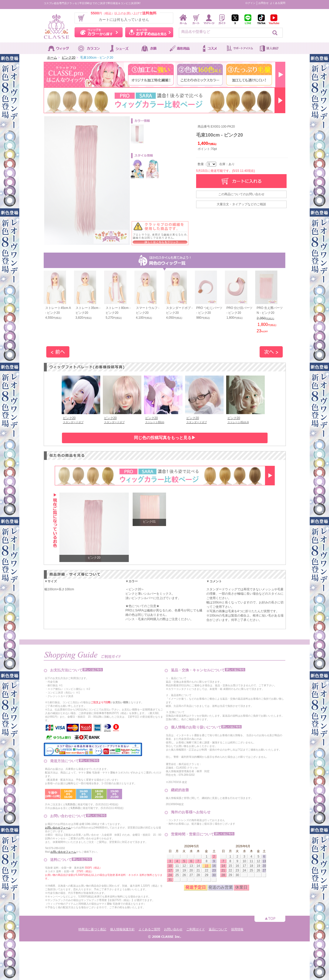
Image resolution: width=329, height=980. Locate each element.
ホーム (52, 57)
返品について (218, 929)
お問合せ (263, 3)
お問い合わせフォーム (58, 828)
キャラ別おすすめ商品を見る (149, 32)
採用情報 (237, 929)
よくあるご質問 (149, 929)
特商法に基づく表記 (92, 929)
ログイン (250, 3)
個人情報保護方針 (122, 929)
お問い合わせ (173, 929)
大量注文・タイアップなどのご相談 (241, 204)
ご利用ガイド (196, 929)
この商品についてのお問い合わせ (241, 194)
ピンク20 (68, 57)
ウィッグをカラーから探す (99, 32)
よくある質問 (278, 3)
